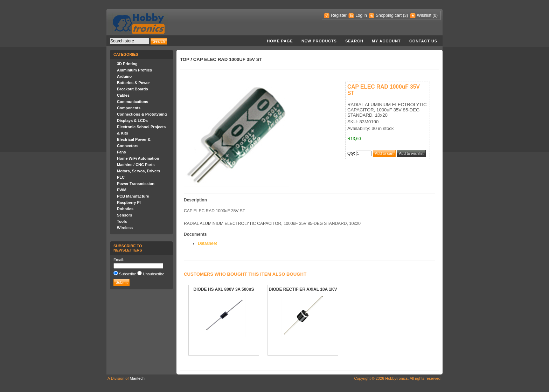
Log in (361, 15)
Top (185, 59)
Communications (133, 102)
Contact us (423, 41)
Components (129, 108)
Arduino (124, 76)
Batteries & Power (133, 83)
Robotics (125, 209)
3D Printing (127, 64)
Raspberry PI (129, 202)
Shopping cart (389, 15)
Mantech (137, 378)
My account (386, 41)
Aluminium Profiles (134, 70)
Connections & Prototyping (142, 114)
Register (339, 15)
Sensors (124, 215)
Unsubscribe (154, 274)
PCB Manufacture (133, 196)
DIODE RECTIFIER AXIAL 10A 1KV (303, 289)
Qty (351, 153)
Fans (121, 152)
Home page (280, 41)
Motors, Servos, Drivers (139, 171)
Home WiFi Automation (138, 158)
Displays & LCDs (132, 121)
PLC (121, 177)
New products (319, 41)
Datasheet (207, 243)
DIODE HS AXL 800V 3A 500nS (224, 289)
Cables (123, 95)
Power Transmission (136, 184)
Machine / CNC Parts (136, 165)
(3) (406, 15)
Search (354, 41)
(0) (435, 15)
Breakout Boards (133, 89)
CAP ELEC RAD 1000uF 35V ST (228, 59)
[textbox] (130, 41)
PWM (122, 190)
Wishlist (424, 15)
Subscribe (128, 274)
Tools (122, 221)
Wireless (125, 228)
